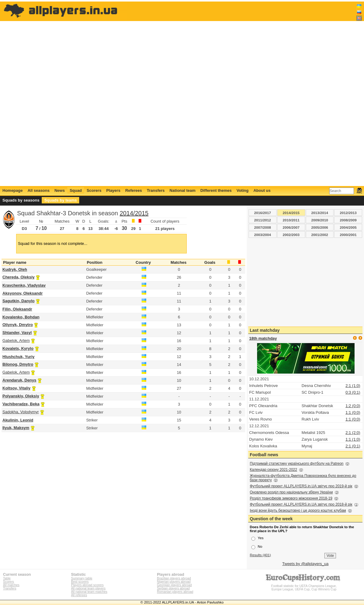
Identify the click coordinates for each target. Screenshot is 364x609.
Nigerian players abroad (174, 582)
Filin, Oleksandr (17, 309)
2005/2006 (320, 227)
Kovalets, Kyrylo (18, 348)
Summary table (82, 578)
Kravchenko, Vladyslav (24, 285)
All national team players (88, 588)
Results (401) (260, 555)
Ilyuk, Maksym (16, 428)
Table (7, 578)
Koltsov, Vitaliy (16, 388)
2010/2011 (291, 220)
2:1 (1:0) (353, 386)
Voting (242, 190)
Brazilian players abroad (174, 578)
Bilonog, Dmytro (18, 364)
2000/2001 (348, 235)
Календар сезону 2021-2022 (273, 470)
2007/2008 (262, 227)
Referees (134, 190)
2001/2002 (320, 235)
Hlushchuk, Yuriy (18, 357)
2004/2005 (348, 227)
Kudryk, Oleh (15, 269)
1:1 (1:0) (353, 439)
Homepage (12, 190)
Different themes (216, 190)
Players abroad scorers (87, 585)
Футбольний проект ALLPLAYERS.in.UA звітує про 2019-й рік (301, 486)
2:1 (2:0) (353, 433)
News (60, 190)
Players (113, 190)
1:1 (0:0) (353, 412)
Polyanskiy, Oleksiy (21, 396)
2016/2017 (262, 213)
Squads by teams (60, 200)
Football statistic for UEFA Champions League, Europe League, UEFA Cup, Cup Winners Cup (304, 586)
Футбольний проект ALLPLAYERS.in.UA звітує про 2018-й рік (301, 504)
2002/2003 (291, 235)
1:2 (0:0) (353, 406)
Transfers (156, 190)
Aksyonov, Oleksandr (23, 293)
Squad (76, 190)
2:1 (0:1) (353, 446)
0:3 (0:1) (353, 392)
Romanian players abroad (175, 592)
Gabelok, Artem (16, 340)
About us (262, 190)
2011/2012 (262, 220)
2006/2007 (291, 227)
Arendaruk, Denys (19, 380)
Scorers (94, 190)
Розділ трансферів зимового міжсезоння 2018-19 (291, 498)
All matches (11, 585)
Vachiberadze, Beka (21, 404)
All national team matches (89, 592)
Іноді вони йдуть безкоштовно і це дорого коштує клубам (298, 510)
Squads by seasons (21, 200)
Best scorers (80, 582)
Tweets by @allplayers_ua (306, 564)
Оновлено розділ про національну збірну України (291, 492)
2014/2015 (134, 213)
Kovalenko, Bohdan (21, 317)
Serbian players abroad (173, 588)
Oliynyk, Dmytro (18, 325)
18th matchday (263, 338)
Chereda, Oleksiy (19, 277)
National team (183, 190)
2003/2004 (262, 235)
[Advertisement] (251, 94)
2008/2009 (348, 220)
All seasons (38, 190)
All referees (79, 595)
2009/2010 (320, 220)
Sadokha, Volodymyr (21, 412)
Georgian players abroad (174, 585)
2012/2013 (348, 213)
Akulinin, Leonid (18, 420)
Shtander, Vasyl (17, 333)
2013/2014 (320, 213)
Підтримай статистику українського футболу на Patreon (297, 464)
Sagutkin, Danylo (18, 301)
